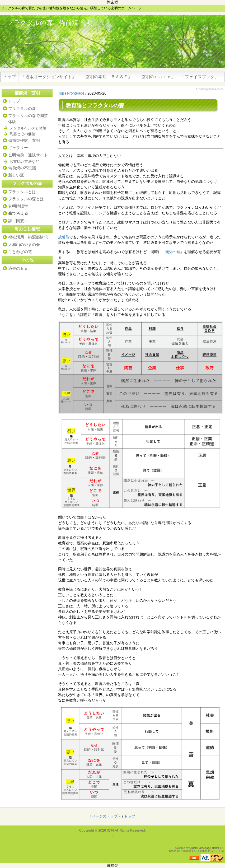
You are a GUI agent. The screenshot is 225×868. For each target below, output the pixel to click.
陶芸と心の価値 (22, 134)
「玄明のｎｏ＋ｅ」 (156, 77)
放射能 (64, 237)
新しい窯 (16, 175)
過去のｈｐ (18, 268)
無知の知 (173, 252)
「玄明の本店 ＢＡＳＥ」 (107, 77)
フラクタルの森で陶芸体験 (28, 119)
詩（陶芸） (18, 221)
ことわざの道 (20, 252)
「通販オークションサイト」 (49, 77)
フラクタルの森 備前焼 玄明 (50, 23)
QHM (221, 851)
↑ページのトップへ (106, 816)
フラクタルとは (22, 192)
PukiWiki (186, 851)
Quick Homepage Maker (204, 848)
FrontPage (76, 93)
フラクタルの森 (106, 105)
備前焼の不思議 (22, 168)
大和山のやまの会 (24, 244)
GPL (213, 851)
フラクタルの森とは (26, 199)
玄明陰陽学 (18, 206)
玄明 (110, 830)
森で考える (18, 213)
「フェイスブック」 (200, 77)
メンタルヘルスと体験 (28, 128)
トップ (10, 77)
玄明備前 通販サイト (28, 155)
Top (61, 93)
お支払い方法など (24, 161)
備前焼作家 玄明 (24, 140)
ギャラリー (18, 148)
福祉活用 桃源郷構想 (28, 237)
